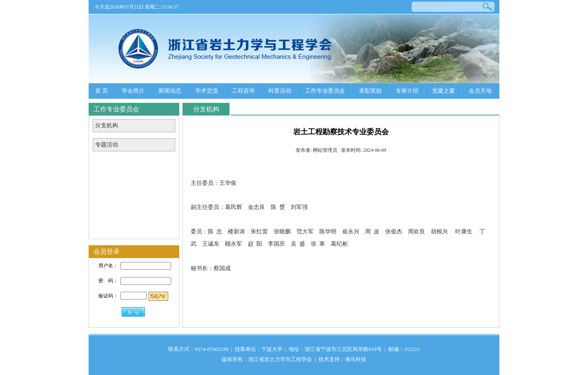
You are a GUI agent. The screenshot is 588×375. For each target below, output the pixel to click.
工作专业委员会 (325, 91)
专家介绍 (407, 91)
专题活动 (107, 145)
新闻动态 (170, 91)
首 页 (102, 91)
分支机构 (107, 125)
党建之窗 (443, 91)
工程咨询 (243, 91)
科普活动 (280, 91)
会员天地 (480, 91)
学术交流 (207, 91)
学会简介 (133, 91)
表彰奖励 (370, 91)
